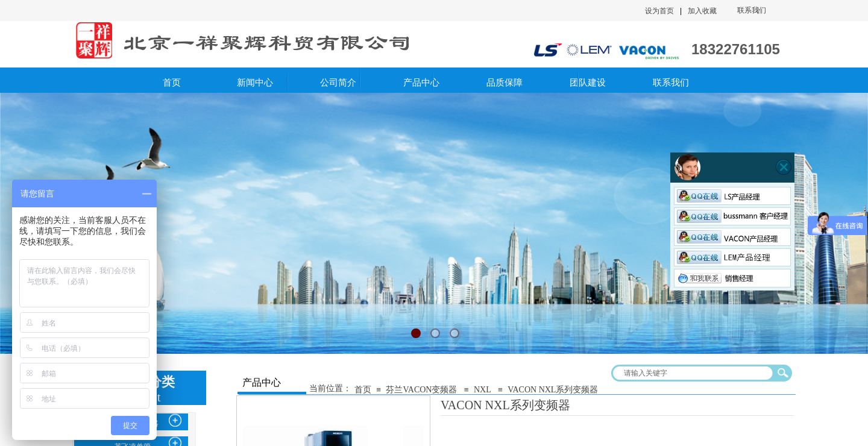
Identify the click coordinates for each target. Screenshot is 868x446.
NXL (483, 390)
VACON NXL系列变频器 (553, 390)
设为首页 (659, 11)
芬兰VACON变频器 (421, 390)
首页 (363, 390)
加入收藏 (702, 11)
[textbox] (694, 373)
